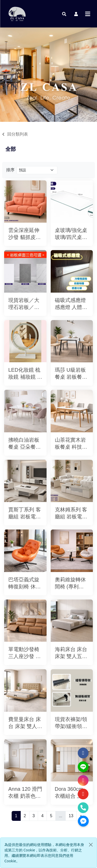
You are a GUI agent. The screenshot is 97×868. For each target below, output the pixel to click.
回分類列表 (18, 134)
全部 (11, 149)
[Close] (91, 845)
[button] (64, 14)
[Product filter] (37, 170)
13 (71, 816)
